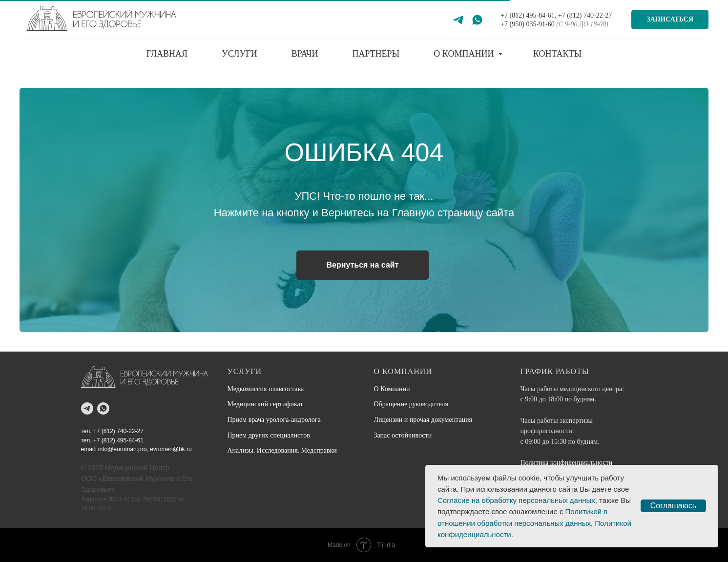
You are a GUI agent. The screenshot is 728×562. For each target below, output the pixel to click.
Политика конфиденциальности (567, 463)
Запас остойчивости (403, 435)
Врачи (305, 54)
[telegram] (87, 408)
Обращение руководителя (411, 404)
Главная (167, 54)
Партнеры (376, 54)
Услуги (239, 54)
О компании (465, 54)
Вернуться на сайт (362, 265)
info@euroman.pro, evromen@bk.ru (145, 449)
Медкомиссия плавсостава (266, 389)
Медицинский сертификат (265, 404)
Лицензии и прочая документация (423, 420)
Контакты (557, 54)
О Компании (392, 389)
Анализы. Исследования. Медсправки (282, 450)
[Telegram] (458, 20)
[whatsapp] (103, 408)
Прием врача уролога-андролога (274, 420)
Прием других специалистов (269, 435)
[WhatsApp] (477, 20)
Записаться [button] (670, 19)
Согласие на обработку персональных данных (516, 500)
